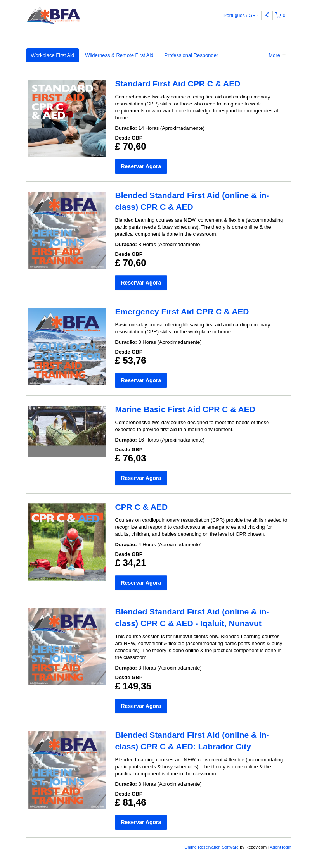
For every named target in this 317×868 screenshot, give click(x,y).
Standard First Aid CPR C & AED (178, 84)
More (277, 55)
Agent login (280, 847)
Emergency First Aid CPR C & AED (182, 311)
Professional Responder (191, 55)
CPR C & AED (142, 507)
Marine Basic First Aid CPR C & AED (185, 409)
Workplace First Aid (53, 55)
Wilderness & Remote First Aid (119, 55)
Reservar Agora (141, 166)
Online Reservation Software (211, 847)
